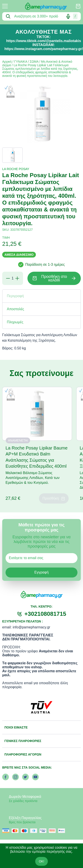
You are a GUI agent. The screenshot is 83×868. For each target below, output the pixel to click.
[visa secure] (44, 831)
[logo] (42, 6)
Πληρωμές (15, 322)
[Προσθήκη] (17, 278)
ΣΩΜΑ (34, 62)
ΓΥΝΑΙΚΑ (21, 62)
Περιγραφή (15, 296)
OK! (41, 861)
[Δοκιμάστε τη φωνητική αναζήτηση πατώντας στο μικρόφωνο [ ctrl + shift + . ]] (68, 16)
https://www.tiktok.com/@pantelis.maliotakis (44, 41)
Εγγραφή (41, 572)
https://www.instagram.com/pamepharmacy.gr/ (44, 49)
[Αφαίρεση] (8, 278)
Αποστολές (15, 309)
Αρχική (7, 62)
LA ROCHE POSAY (16, 169)
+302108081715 (45, 614)
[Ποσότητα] (13, 278)
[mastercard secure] (53, 831)
